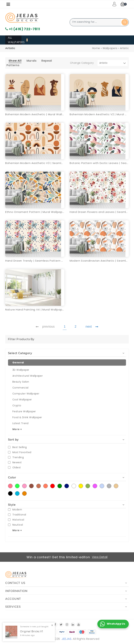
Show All (15, 61)
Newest (17, 462)
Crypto (17, 405)
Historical (18, 520)
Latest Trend (21, 423)
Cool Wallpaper (22, 400)
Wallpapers (110, 48)
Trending (18, 457)
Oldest (17, 468)
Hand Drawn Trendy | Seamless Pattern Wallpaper (35, 261)
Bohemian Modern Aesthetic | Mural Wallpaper (35, 114)
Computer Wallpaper (26, 394)
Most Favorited (22, 452)
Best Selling (20, 447)
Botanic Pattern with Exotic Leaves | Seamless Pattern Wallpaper (99, 163)
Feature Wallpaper (24, 411)
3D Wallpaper (21, 370)
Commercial (20, 388)
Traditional (19, 515)
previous (45, 327)
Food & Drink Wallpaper (27, 417)
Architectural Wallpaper (28, 376)
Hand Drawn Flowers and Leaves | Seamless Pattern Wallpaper (99, 212)
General (18, 363)
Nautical (18, 525)
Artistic (124, 48)
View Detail (100, 557)
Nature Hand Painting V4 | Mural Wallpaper (35, 310)
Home (96, 48)
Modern (17, 510)
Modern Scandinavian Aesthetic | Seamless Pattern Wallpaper (99, 261)
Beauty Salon (21, 382)
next (92, 327)
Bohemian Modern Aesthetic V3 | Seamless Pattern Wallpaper (35, 163)
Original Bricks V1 (31, 632)
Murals (31, 61)
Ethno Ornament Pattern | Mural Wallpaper (35, 212)
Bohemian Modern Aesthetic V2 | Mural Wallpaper (99, 114)
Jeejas (66, 639)
